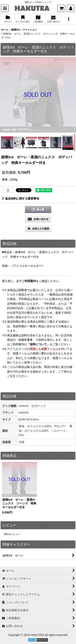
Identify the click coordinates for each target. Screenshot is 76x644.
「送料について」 (38, 344)
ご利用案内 (29, 281)
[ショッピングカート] (61, 8)
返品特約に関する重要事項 (21, 198)
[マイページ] (71, 8)
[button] (5, 8)
